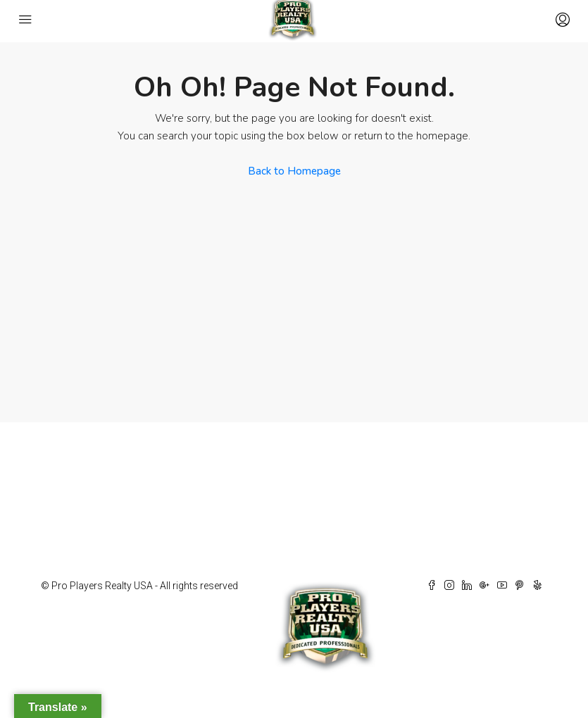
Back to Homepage (294, 171)
